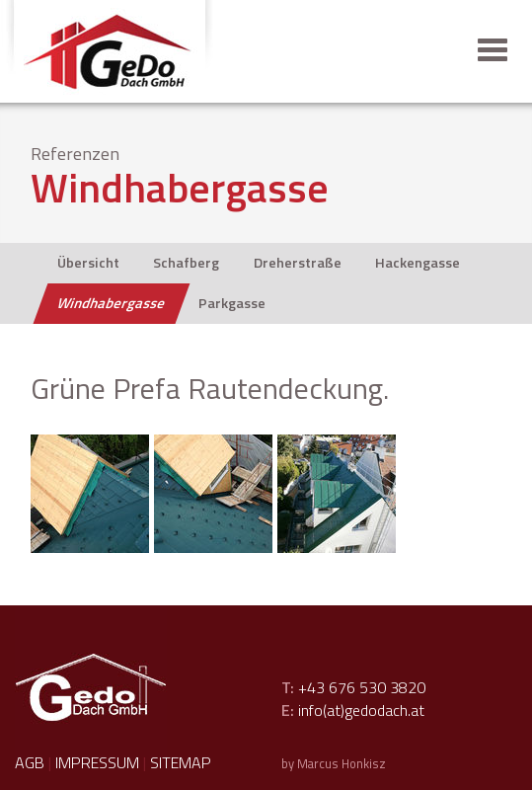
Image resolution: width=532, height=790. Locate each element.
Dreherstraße (298, 263)
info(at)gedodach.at (361, 710)
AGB (30, 762)
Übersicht (88, 263)
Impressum (97, 762)
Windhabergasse (111, 303)
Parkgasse (232, 303)
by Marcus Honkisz (334, 763)
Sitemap (181, 762)
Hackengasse (418, 263)
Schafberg (186, 263)
